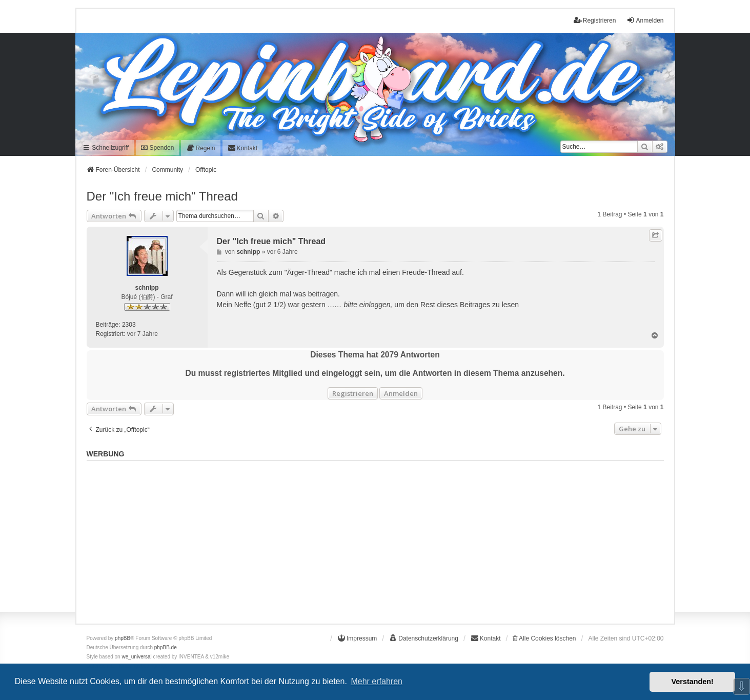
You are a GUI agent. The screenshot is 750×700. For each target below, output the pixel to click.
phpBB (123, 638)
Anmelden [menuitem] (645, 20)
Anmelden (401, 393)
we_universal (136, 657)
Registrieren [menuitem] (595, 20)
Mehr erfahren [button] (377, 681)
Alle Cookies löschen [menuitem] (544, 638)
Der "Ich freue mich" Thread (162, 196)
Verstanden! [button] (693, 682)
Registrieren (353, 393)
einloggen (375, 305)
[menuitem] (200, 148)
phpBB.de (166, 647)
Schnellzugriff (106, 148)
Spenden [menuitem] (157, 148)
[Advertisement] (375, 537)
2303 (129, 325)
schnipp (147, 288)
